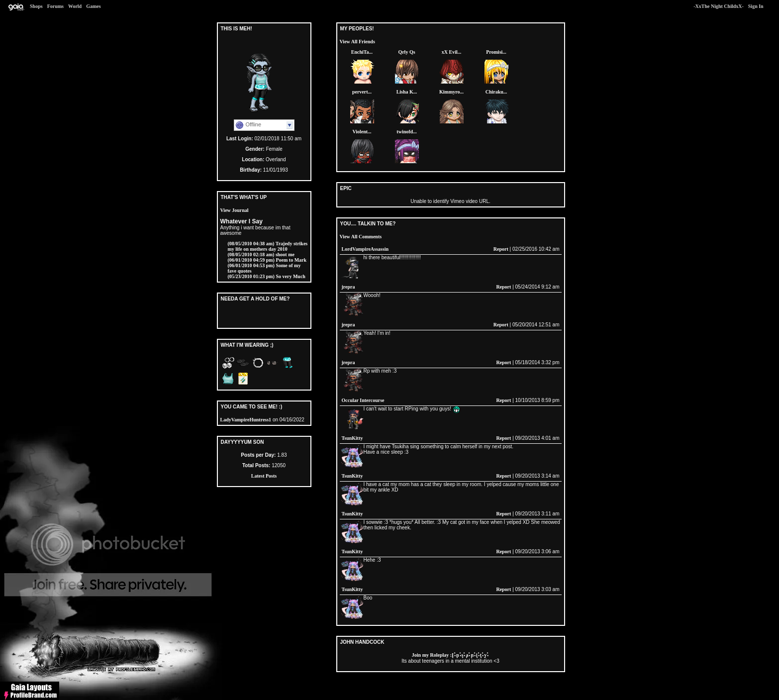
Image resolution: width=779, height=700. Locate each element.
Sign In (756, 6)
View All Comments (361, 237)
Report (501, 249)
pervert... (362, 92)
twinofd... (406, 132)
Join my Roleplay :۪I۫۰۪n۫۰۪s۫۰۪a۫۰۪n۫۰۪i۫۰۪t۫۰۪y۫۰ (450, 655)
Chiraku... (496, 92)
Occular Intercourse (363, 400)
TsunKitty (352, 438)
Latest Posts (264, 476)
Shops (36, 6)
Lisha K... (407, 92)
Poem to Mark (267, 260)
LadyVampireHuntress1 (246, 420)
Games (93, 6)
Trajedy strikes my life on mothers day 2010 (268, 246)
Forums (55, 6)
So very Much (267, 276)
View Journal (235, 210)
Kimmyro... (451, 92)
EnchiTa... (362, 52)
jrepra (348, 287)
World (75, 6)
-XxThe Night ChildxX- (719, 6)
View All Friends (357, 42)
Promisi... (496, 52)
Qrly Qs (406, 52)
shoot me (261, 254)
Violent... (362, 132)
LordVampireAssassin (365, 249)
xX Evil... (451, 52)
